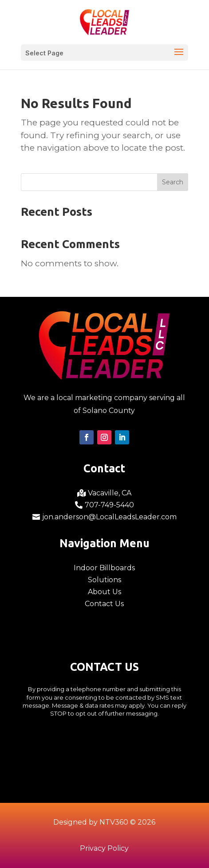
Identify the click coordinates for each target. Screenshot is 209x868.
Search (173, 182)
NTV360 (114, 822)
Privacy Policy (104, 848)
